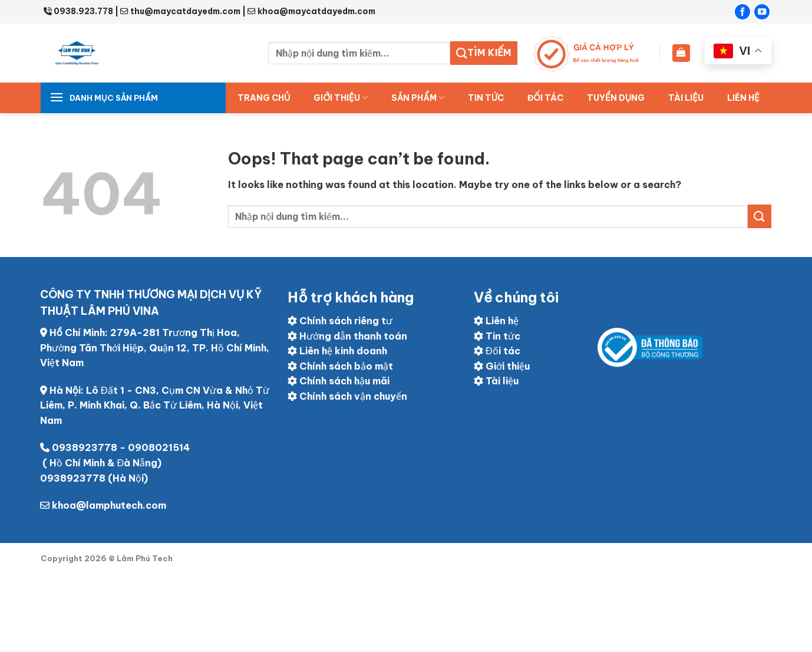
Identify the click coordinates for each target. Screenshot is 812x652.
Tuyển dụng (616, 98)
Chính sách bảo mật (340, 366)
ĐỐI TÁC (545, 98)
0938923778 (85, 447)
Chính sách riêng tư (340, 321)
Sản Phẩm (418, 98)
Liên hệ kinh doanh (337, 351)
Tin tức (486, 98)
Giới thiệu (341, 98)
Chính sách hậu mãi (339, 381)
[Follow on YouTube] (762, 12)
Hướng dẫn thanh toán (347, 336)
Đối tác (497, 351)
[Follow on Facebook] (742, 12)
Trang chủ (264, 98)
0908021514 (159, 447)
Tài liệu (686, 98)
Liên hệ (743, 98)
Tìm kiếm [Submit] (484, 53)
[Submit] (760, 216)
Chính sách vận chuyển (347, 396)
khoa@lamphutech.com (109, 505)
